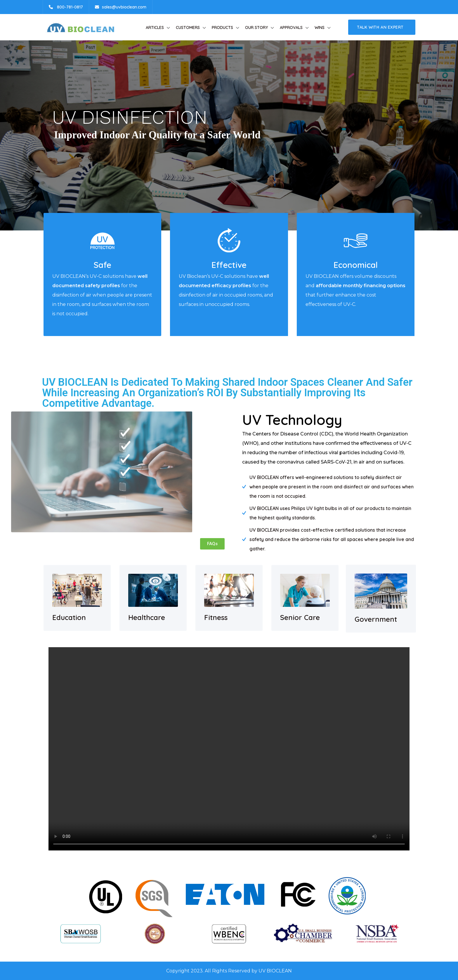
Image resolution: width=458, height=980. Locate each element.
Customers (188, 27)
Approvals (291, 27)
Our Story (256, 27)
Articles (155, 27)
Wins (320, 27)
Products (222, 27)
